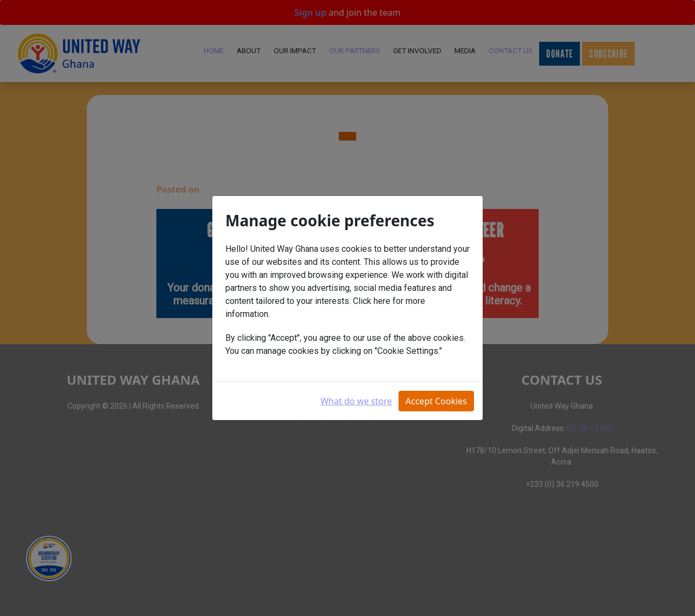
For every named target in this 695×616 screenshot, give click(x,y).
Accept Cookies (436, 401)
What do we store (356, 401)
